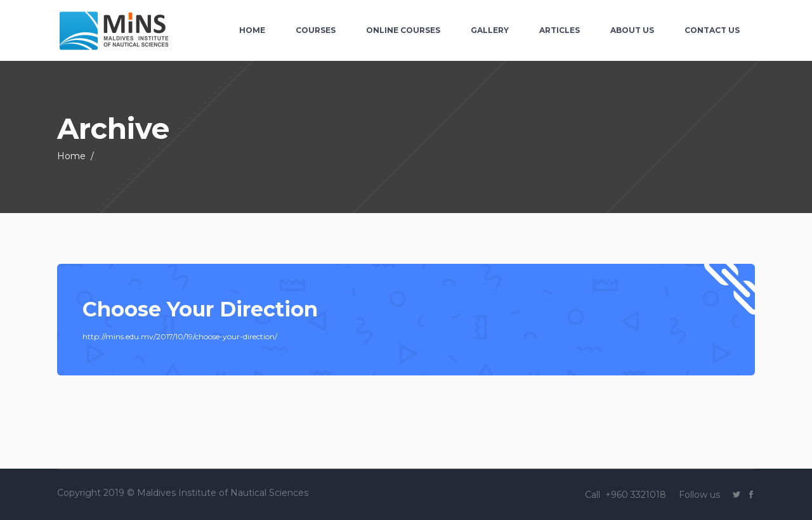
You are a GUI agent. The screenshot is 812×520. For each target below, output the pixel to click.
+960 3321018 (637, 495)
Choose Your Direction (200, 309)
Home (71, 156)
